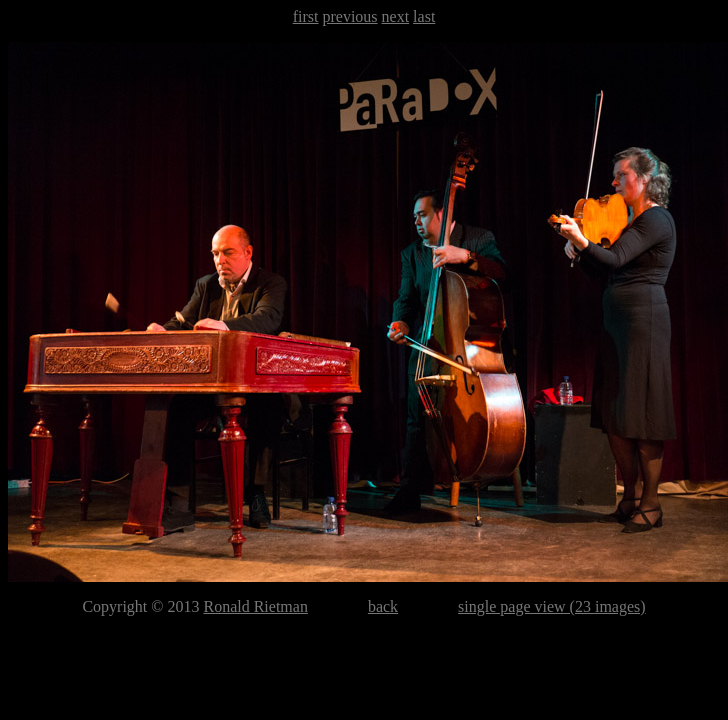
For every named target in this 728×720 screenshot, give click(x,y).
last (424, 16)
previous (349, 16)
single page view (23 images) (552, 606)
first (306, 16)
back (383, 606)
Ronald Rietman (255, 606)
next (396, 16)
